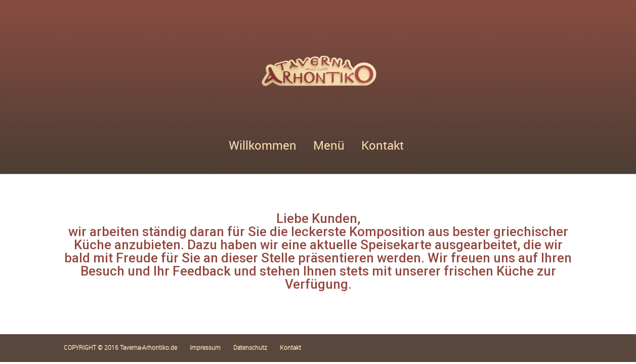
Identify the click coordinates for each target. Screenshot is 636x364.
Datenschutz (250, 347)
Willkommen (263, 147)
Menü (329, 147)
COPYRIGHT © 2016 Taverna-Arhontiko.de (120, 347)
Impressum (205, 347)
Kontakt (383, 147)
